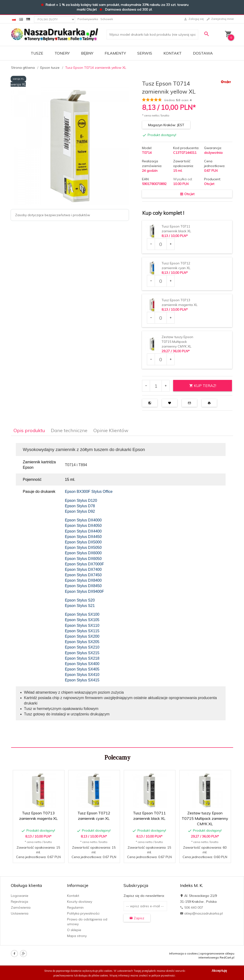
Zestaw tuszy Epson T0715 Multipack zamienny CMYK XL (177, 342)
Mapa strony (77, 936)
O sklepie (74, 930)
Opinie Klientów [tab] (111, 430)
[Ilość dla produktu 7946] (161, 359)
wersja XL (18, 79)
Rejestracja (19, 902)
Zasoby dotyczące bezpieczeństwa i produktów (53, 215)
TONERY (62, 53)
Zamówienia (21, 907)
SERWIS (145, 53)
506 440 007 (192, 907)
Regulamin (75, 907)
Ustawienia (20, 913)
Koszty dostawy (80, 902)
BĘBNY (87, 53)
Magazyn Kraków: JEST (166, 125)
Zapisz (137, 918)
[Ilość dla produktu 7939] (161, 244)
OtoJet (209, 184)
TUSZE (37, 53)
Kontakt (173, 53)
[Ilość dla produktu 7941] (161, 318)
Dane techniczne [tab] (69, 430)
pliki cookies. (106, 971)
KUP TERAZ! (203, 386)
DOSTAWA (203, 53)
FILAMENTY (115, 53)
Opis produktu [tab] (29, 430)
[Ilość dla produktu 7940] (161, 281)
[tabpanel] (122, 592)
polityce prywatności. (164, 976)
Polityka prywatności (83, 913)
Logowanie (20, 896)
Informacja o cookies (184, 953)
